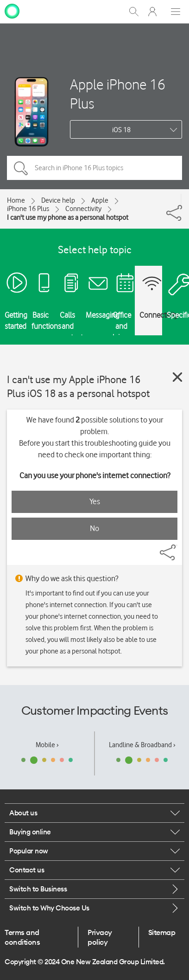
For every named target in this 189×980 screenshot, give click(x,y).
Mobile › (47, 745)
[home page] (12, 11)
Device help (58, 200)
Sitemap (162, 932)
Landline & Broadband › (142, 745)
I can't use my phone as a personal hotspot (68, 218)
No (94, 528)
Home (16, 200)
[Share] (181, 199)
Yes (95, 501)
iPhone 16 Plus (28, 209)
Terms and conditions (22, 937)
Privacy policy (100, 937)
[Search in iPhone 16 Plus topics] (94, 168)
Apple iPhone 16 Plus (118, 94)
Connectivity (83, 209)
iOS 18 (121, 130)
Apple (100, 200)
